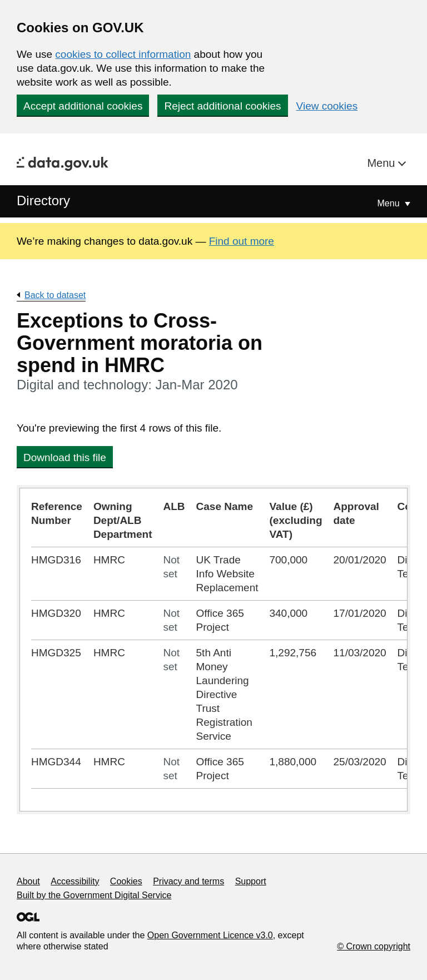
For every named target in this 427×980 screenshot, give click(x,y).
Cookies (126, 881)
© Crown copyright (374, 946)
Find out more (242, 241)
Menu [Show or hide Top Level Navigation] (390, 203)
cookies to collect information (123, 54)
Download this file (65, 457)
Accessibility (75, 881)
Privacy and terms (188, 881)
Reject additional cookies (222, 106)
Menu (383, 163)
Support (251, 881)
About (28, 881)
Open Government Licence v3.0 (210, 935)
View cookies (327, 106)
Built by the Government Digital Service (94, 895)
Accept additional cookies (83, 106)
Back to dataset (55, 295)
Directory (43, 201)
